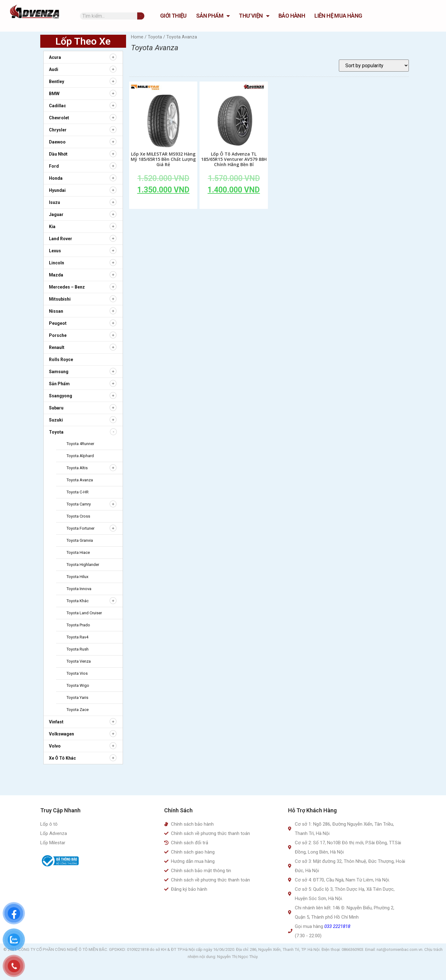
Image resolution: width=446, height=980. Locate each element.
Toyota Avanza (80, 480)
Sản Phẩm (213, 16)
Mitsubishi (60, 299)
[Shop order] (374, 66)
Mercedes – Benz (67, 287)
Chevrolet (59, 118)
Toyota (56, 432)
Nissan (56, 311)
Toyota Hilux (77, 577)
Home (137, 37)
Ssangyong (61, 396)
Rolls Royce (61, 360)
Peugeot (58, 323)
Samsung (59, 372)
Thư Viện (254, 16)
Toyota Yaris (77, 697)
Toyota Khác (78, 601)
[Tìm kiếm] (141, 16)
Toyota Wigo (78, 685)
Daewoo (57, 142)
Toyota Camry (79, 504)
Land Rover (61, 239)
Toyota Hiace (78, 552)
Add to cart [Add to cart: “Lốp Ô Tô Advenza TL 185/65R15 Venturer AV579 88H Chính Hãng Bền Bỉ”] (234, 204)
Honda (56, 178)
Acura (55, 57)
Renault (57, 347)
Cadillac (57, 106)
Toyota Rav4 (77, 637)
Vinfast (56, 722)
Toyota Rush (78, 649)
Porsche (58, 335)
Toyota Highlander (83, 565)
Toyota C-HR (78, 492)
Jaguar (56, 214)
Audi (54, 69)
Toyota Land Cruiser (84, 613)
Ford (54, 166)
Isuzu (55, 202)
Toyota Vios (77, 673)
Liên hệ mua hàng (338, 16)
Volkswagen (61, 734)
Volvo (55, 746)
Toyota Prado (78, 625)
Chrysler (58, 130)
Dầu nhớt (58, 154)
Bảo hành (292, 16)
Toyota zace (78, 710)
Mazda (56, 275)
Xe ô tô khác (62, 758)
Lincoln (57, 263)
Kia (52, 227)
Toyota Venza (79, 661)
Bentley (57, 82)
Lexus (55, 251)
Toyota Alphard (80, 456)
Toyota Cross (78, 516)
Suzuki (56, 420)
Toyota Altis (77, 468)
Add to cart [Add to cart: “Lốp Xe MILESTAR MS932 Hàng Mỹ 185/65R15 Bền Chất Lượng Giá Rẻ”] (163, 204)
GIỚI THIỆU (173, 16)
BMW (54, 94)
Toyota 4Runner (80, 444)
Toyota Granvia (80, 540)
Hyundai (57, 190)
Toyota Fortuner (81, 528)
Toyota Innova (79, 589)
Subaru (56, 408)
